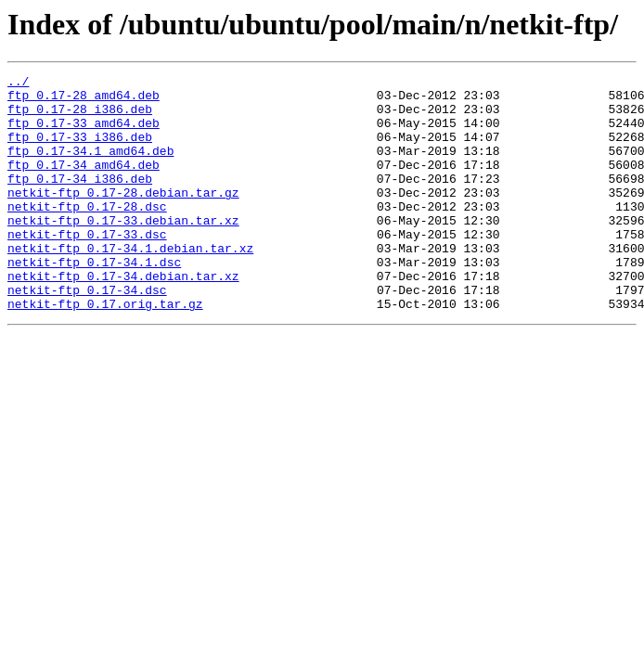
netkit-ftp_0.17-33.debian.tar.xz (123, 250)
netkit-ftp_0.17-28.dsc (87, 234)
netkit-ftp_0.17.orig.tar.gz (105, 351)
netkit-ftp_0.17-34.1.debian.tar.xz (130, 284)
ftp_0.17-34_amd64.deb (84, 184)
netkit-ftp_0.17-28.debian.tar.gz (123, 217)
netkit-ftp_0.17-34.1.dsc (94, 301)
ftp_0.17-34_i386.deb (80, 200)
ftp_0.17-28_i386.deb (80, 117)
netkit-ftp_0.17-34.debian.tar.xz (123, 317)
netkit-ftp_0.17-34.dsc (87, 334)
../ (18, 83)
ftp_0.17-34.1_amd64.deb (90, 167)
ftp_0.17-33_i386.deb (80, 150)
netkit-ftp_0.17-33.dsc (87, 267)
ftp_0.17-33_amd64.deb (84, 134)
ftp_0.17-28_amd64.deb (84, 100)
